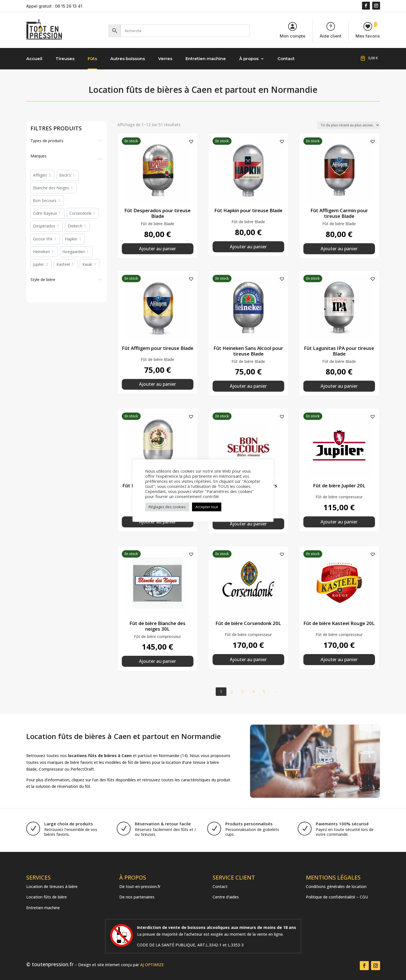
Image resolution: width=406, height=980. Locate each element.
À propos (249, 59)
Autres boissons (128, 59)
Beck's (65, 175)
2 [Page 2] (232, 691)
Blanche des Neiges (51, 188)
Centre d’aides (226, 897)
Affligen (40, 175)
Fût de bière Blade (157, 224)
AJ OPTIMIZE (152, 965)
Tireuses (65, 59)
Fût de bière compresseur (339, 497)
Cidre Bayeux (45, 213)
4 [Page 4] (253, 691)
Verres (165, 59)
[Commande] (348, 125)
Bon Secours (45, 201)
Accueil (34, 59)
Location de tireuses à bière (52, 886)
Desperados (44, 226)
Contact (286, 59)
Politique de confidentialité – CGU (337, 897)
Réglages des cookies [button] (167, 507)
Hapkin (71, 239)
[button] (189, 140)
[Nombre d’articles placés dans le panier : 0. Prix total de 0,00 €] (369, 58)
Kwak (87, 264)
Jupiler (38, 264)
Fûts (92, 59)
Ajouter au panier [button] (157, 249)
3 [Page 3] (242, 691)
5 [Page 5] (264, 691)
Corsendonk (80, 213)
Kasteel (63, 264)
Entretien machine (206, 59)
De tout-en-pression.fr (140, 886)
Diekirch (75, 226)
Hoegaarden (74, 252)
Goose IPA (43, 239)
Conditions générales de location (336, 886)
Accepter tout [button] (207, 507)
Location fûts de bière (47, 897)
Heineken (41, 252)
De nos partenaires (137, 897)
